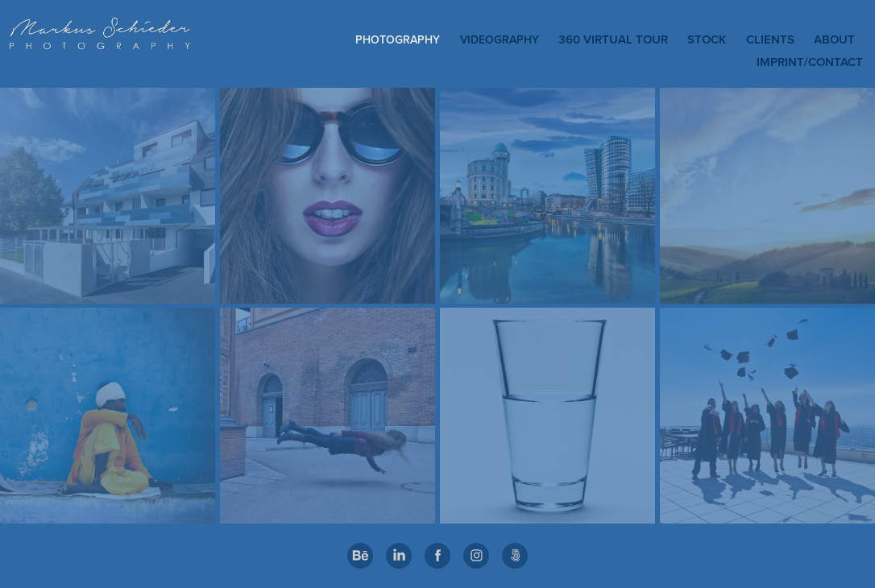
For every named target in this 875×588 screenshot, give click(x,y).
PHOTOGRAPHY (398, 39)
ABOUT (834, 39)
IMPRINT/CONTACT (810, 62)
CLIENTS (770, 39)
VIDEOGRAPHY (500, 39)
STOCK (707, 39)
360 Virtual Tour (613, 39)
